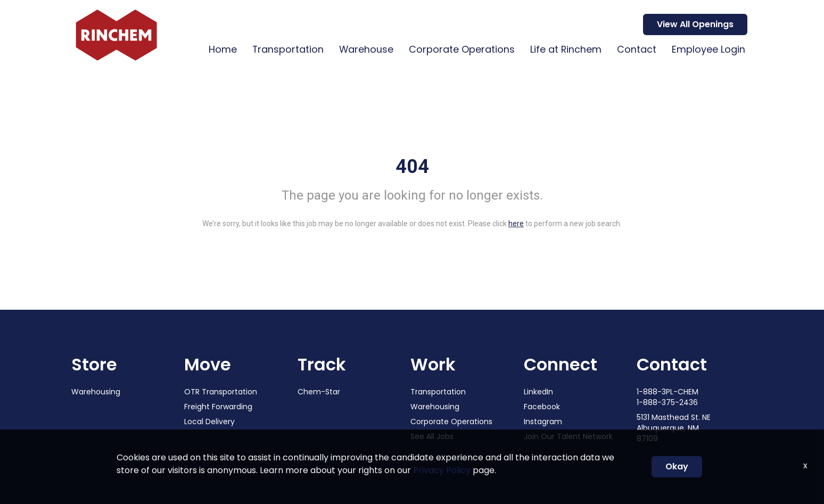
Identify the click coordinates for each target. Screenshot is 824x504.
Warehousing (96, 392)
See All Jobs (432, 436)
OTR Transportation (221, 392)
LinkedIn (538, 392)
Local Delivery (209, 422)
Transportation (283, 49)
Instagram (543, 422)
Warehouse (363, 49)
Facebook (542, 407)
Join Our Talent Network (568, 436)
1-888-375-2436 (667, 402)
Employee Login (708, 49)
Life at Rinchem (564, 49)
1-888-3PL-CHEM (668, 392)
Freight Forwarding (218, 407)
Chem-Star (319, 392)
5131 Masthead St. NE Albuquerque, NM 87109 (674, 428)
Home (217, 49)
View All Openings (695, 24)
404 (412, 167)
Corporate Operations (459, 49)
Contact (636, 49)
